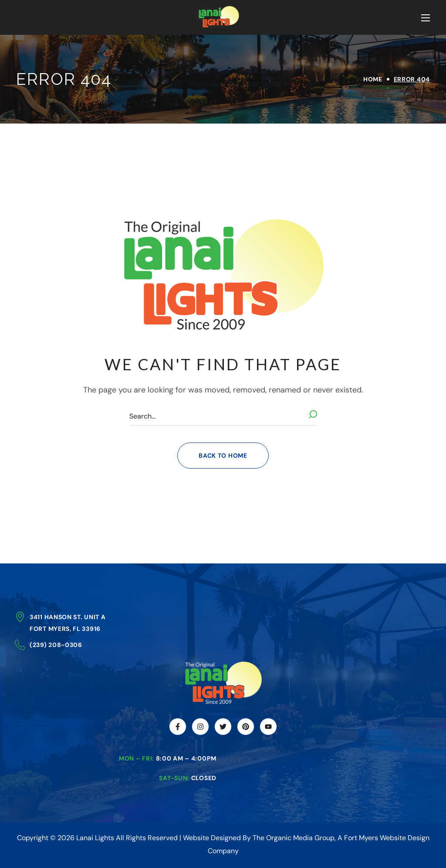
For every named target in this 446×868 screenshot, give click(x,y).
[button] (223, 456)
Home (373, 79)
